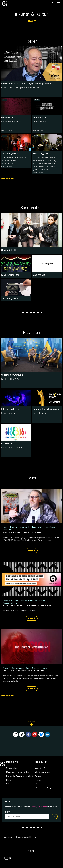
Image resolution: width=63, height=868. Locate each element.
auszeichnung (42, 600)
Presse (38, 780)
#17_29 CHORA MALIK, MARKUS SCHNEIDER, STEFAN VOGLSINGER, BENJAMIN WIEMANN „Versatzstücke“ (45, 164)
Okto (6, 527)
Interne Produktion (11, 409)
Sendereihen (12, 768)
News (9, 780)
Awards (10, 788)
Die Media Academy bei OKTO (20, 776)
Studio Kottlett (40, 118)
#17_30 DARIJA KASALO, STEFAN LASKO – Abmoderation (14, 161)
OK (54, 817)
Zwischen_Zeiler (10, 154)
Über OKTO (40, 768)
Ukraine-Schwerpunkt (12, 375)
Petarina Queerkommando (46, 409)
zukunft (7, 668)
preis (53, 600)
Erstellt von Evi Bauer (12, 448)
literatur (14, 527)
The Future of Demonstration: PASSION (23, 671)
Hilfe (8, 784)
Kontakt (38, 776)
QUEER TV (7, 444)
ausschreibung (10, 603)
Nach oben (31, 724)
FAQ (37, 784)
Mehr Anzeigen (8, 696)
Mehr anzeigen (8, 179)
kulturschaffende (11, 600)
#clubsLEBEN (8, 118)
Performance (18, 668)
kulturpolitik (25, 527)
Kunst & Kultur (38, 527)
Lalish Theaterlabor (11, 122)
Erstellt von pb (40, 413)
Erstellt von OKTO (10, 379)
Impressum (7, 837)
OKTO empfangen (43, 772)
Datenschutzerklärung (26, 837)
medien (45, 668)
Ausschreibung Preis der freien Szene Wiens (27, 605)
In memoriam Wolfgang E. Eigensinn (22, 532)
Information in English (44, 788)
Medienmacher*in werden (18, 772)
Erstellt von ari (8, 413)
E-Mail (9, 812)
